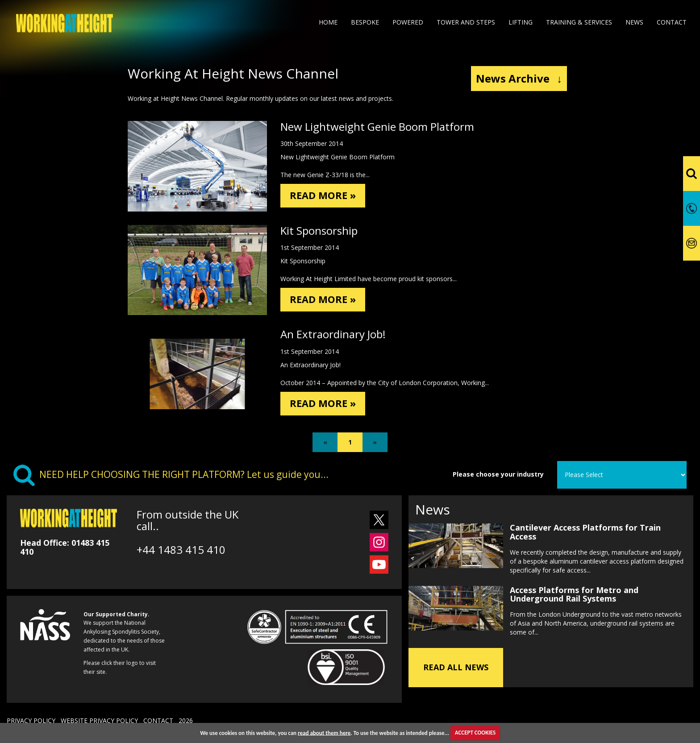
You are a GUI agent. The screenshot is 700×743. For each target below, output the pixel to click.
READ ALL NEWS (456, 667)
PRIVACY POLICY (31, 720)
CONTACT (158, 720)
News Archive (519, 78)
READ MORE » (325, 196)
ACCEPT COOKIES (475, 733)
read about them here (324, 733)
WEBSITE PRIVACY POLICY (99, 720)
